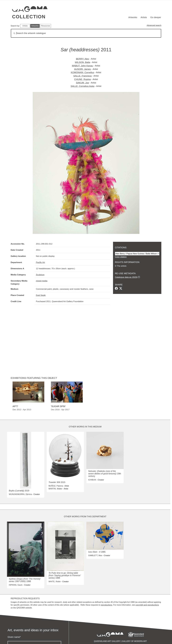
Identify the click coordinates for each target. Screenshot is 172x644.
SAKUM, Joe (82, 83)
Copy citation (121, 257)
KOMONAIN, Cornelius (82, 72)
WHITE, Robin (55, 582)
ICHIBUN (92, 480)
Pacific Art (40, 262)
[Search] (86, 33)
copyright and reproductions (147, 605)
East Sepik (41, 295)
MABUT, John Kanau (82, 66)
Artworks (133, 17)
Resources (46, 26)
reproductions (106, 605)
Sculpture (40, 275)
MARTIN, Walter (55, 489)
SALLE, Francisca (82, 76)
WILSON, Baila (83, 62)
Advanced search (154, 25)
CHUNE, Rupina (82, 79)
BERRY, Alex (82, 59)
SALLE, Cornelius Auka (82, 86)
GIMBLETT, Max (95, 556)
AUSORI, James (83, 69)
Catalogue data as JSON (126, 277)
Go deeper (156, 17)
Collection (29, 17)
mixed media (42, 281)
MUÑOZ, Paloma (56, 486)
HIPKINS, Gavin (16, 585)
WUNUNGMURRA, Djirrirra (20, 494)
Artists (144, 17)
